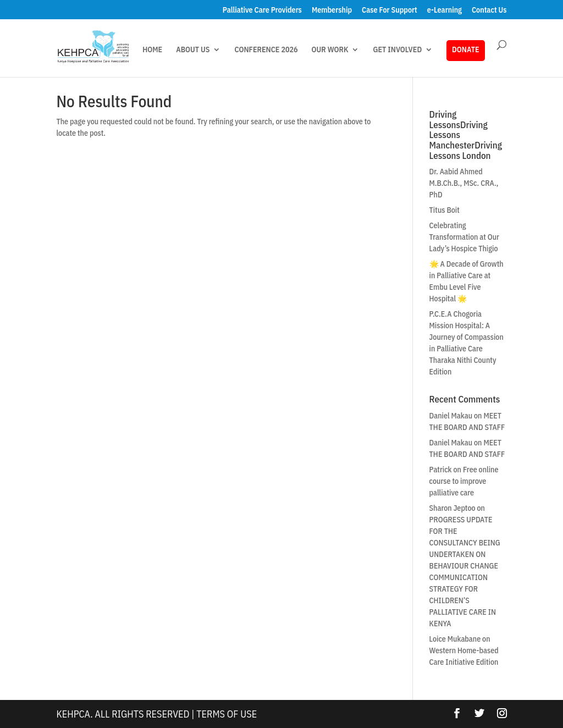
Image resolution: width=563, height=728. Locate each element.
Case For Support (390, 10)
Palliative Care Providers (262, 10)
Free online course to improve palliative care (464, 481)
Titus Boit (445, 210)
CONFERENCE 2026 (266, 50)
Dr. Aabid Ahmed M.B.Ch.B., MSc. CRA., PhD (464, 183)
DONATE (465, 49)
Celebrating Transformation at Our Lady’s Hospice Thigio (464, 237)
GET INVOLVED (397, 50)
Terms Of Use (227, 714)
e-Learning (445, 10)
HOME (152, 50)
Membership (332, 10)
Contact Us (489, 10)
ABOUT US (193, 50)
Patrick (441, 470)
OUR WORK (330, 50)
